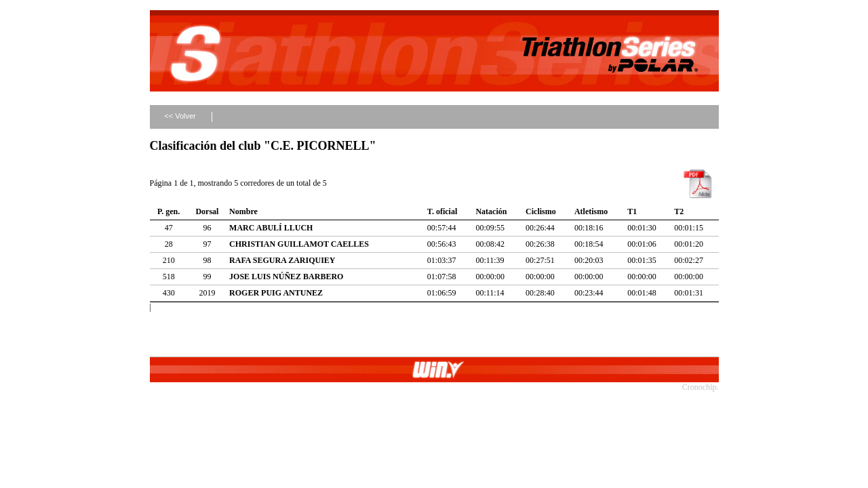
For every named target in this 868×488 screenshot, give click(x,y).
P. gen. (169, 211)
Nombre (243, 211)
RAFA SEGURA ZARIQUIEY (282, 260)
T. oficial (442, 211)
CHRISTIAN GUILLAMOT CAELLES (299, 244)
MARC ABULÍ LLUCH (271, 228)
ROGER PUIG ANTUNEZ (276, 293)
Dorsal (207, 211)
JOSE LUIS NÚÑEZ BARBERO (286, 277)
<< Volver (180, 116)
